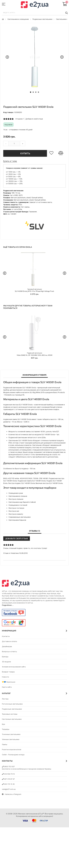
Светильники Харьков (17, 520)
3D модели (6, 662)
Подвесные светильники (42, 19)
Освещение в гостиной (18, 505)
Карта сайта (7, 687)
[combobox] (34, 13)
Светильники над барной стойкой (22, 502)
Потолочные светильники (12, 704)
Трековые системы (10, 714)
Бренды (5, 657)
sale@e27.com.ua (9, 789)
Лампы (5, 744)
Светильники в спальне (18, 496)
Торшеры (6, 729)
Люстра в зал (14, 511)
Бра (3, 724)
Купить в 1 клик (10, 161)
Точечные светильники (11, 734)
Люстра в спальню (16, 499)
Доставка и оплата (9, 641)
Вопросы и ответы (9, 652)
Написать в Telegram (12, 794)
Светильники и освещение (18, 19)
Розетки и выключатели (12, 750)
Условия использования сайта (14, 667)
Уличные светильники (11, 739)
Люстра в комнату (16, 514)
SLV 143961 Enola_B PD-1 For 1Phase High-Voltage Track (34, 290)
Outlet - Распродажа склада (13, 755)
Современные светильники (19, 517)
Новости (5, 677)
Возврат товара (8, 672)
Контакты (6, 636)
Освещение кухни (16, 493)
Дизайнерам (7, 646)
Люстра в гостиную (16, 508)
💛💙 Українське (9, 682)
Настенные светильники (12, 719)
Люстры (5, 699)
